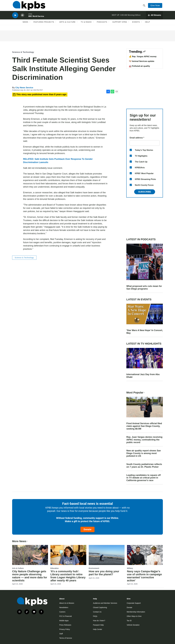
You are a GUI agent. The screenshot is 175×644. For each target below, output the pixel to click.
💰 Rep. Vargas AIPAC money (143, 56)
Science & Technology (23, 52)
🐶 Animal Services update (142, 61)
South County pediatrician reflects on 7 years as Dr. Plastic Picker (144, 466)
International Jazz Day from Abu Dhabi (143, 376)
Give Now (156, 6)
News (25, 25)
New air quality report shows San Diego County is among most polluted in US (144, 453)
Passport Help (98, 625)
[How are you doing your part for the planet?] (107, 555)
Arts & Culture (67, 25)
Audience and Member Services (105, 603)
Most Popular (136, 393)
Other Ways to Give (134, 616)
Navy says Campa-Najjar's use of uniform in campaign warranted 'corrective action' (144, 576)
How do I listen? (99, 621)
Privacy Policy (65, 629)
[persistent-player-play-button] (15, 18)
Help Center (98, 629)
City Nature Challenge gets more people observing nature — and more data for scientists (30, 576)
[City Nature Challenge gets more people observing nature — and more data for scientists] (30, 555)
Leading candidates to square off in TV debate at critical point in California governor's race (144, 478)
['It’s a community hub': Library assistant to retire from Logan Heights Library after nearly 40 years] (68, 555)
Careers (62, 612)
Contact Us (97, 612)
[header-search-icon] (144, 6)
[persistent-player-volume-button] (22, 18)
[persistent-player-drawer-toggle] (154, 18)
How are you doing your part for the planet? (104, 573)
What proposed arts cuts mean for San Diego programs (144, 287)
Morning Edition (134, 17)
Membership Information (136, 612)
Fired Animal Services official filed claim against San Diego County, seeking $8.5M (144, 426)
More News (20, 541)
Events (136, 25)
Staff (61, 634)
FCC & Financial (66, 616)
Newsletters (64, 607)
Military (130, 568)
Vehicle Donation (133, 625)
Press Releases (65, 625)
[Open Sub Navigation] (30, 25)
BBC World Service (36, 19)
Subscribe (145, 192)
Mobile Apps (64, 621)
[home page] (28, 6)
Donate (87, 529)
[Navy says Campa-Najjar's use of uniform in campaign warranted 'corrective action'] (145, 555)
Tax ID (129, 621)
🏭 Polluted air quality (139, 66)
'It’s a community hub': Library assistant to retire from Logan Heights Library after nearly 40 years (68, 576)
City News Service (24, 88)
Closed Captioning (100, 607)
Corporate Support (134, 603)
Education (55, 568)
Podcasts (102, 25)
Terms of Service (66, 638)
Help (147, 25)
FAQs (95, 616)
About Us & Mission (67, 603)
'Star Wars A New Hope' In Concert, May (145, 332)
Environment (94, 568)
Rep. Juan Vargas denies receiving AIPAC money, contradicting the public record (144, 440)
